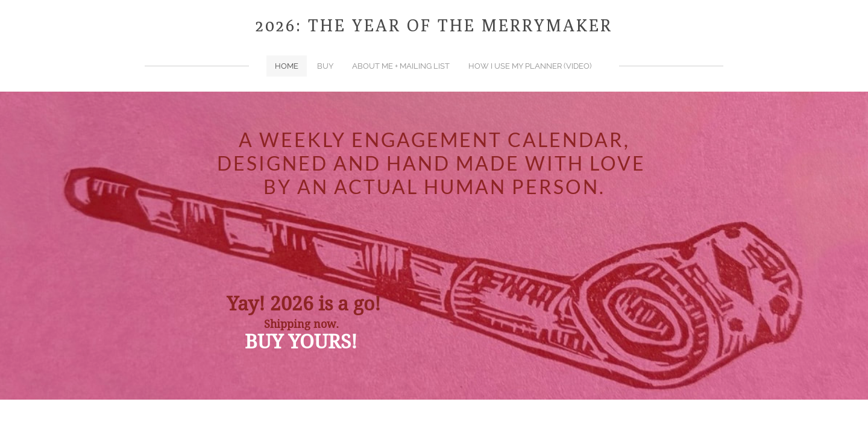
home (287, 66)
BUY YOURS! (301, 342)
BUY (325, 66)
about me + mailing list (401, 66)
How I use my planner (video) (530, 66)
